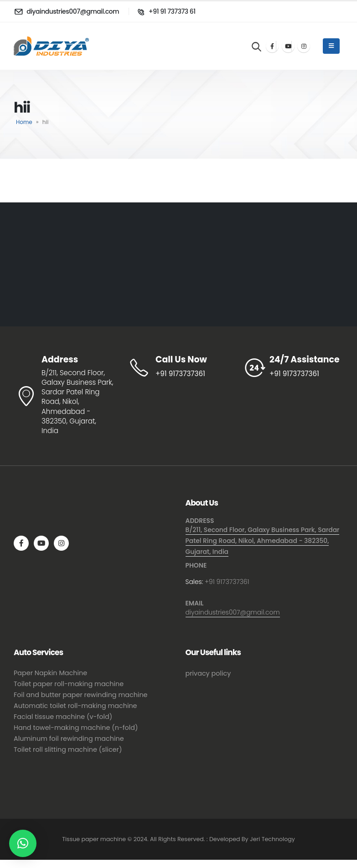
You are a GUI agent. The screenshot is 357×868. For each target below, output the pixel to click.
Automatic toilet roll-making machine (75, 706)
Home (24, 122)
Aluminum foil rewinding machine (69, 739)
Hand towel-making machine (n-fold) (76, 728)
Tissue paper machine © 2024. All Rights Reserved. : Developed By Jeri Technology (178, 839)
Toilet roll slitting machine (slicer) (68, 749)
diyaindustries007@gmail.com (233, 612)
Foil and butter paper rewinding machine (81, 695)
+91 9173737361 (227, 582)
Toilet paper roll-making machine (69, 684)
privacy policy (208, 673)
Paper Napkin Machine (50, 673)
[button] (23, 843)
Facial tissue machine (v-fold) (63, 717)
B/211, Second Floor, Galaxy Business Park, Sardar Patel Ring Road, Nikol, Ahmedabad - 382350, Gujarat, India (263, 541)
